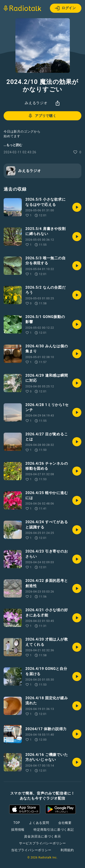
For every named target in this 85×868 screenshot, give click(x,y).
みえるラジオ (36, 103)
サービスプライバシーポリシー (42, 843)
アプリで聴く (42, 116)
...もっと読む (13, 145)
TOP (17, 823)
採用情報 (18, 830)
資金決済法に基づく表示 (42, 836)
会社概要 (65, 823)
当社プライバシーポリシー (31, 850)
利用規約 (67, 850)
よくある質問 (39, 823)
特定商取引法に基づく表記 (54, 830)
